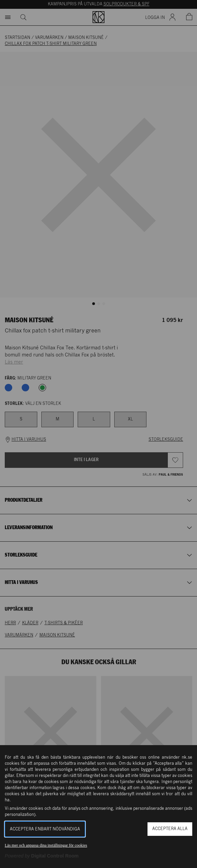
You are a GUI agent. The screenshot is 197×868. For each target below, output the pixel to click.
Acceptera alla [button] (170, 829)
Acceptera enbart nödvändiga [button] (45, 829)
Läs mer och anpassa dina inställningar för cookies (46, 845)
